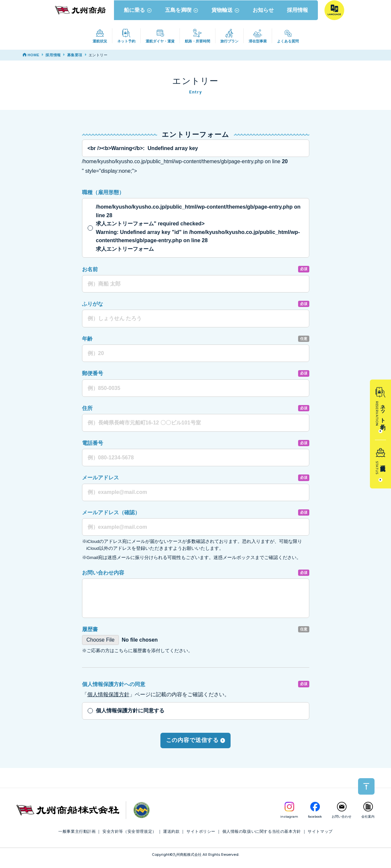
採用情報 (298, 16)
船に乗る (139, 16)
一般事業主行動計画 (77, 838)
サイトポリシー (201, 838)
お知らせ (264, 16)
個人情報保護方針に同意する (130, 717)
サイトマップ (320, 838)
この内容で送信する (196, 746)
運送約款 (171, 838)
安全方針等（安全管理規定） (129, 838)
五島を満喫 (183, 16)
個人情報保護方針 (108, 701)
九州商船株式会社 (187, 861)
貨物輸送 (226, 16)
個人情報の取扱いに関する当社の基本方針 (262, 838)
